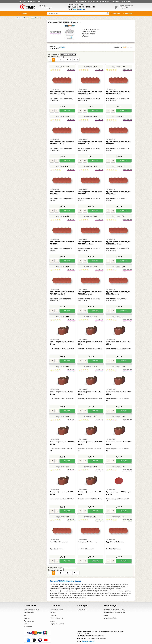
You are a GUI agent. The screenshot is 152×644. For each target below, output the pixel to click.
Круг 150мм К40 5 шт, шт (59, 537)
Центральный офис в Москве (87, 637)
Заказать (67, 106)
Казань (24, 2)
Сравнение (128, 13)
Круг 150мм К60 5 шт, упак (88, 537)
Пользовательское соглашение (114, 604)
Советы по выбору (110, 609)
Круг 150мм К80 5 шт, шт (115, 537)
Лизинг (53, 612)
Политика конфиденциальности (115, 601)
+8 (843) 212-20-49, (88, 630)
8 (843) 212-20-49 (74, 7)
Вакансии (27, 609)
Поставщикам (104, 1)
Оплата (53, 604)
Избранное (116, 13)
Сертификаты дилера (31, 601)
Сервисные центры (57, 615)
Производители (29, 612)
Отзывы (62, 47)
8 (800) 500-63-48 (88, 7)
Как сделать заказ (57, 601)
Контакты (124, 1)
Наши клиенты (29, 604)
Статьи (106, 607)
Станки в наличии (57, 609)
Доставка (54, 607)
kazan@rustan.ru (88, 632)
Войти (130, 1)
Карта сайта (28, 618)
